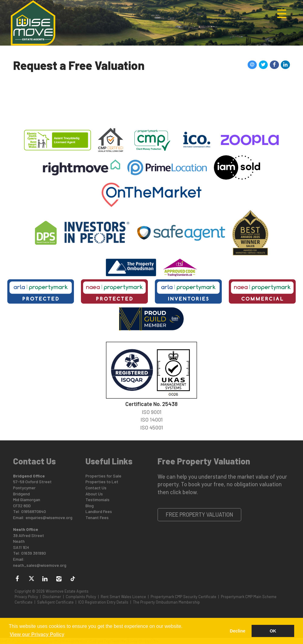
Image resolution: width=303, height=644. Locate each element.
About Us (94, 494)
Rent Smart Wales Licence (123, 597)
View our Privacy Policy (37, 634)
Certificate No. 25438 (151, 404)
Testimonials (98, 499)
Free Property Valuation (200, 515)
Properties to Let (102, 482)
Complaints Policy (81, 597)
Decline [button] (237, 631)
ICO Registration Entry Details (103, 602)
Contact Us (96, 488)
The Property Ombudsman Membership (166, 602)
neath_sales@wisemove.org (40, 565)
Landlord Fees (99, 511)
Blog (90, 506)
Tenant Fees (97, 517)
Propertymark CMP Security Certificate (183, 597)
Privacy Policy (26, 597)
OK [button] (273, 631)
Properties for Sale (103, 476)
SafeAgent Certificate (55, 602)
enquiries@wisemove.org (49, 517)
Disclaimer (52, 597)
